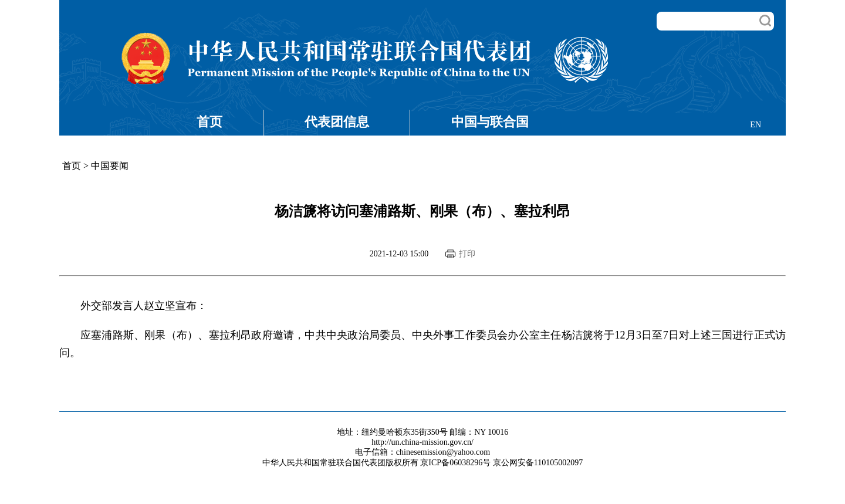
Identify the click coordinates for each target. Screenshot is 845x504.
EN (756, 125)
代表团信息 (337, 122)
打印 (467, 254)
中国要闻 (110, 166)
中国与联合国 (490, 122)
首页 (209, 122)
